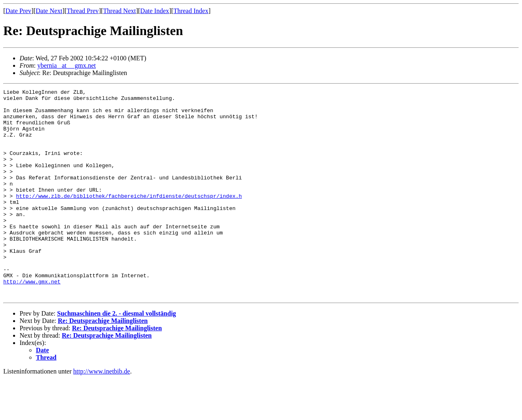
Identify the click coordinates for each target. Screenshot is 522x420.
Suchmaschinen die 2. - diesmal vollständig (117, 355)
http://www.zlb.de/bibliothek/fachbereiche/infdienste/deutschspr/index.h (129, 218)
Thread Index (191, 11)
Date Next (49, 11)
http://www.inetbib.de (102, 413)
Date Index (155, 11)
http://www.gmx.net (32, 321)
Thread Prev (83, 11)
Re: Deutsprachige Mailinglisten (103, 362)
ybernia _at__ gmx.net (66, 65)
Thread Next (119, 11)
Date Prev (18, 11)
